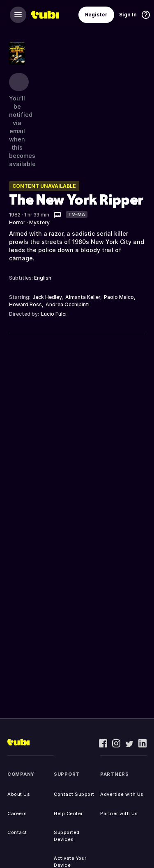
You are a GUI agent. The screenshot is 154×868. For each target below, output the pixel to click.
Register (96, 15)
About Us (19, 794)
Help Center (68, 813)
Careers (17, 813)
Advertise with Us (122, 794)
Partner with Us (119, 813)
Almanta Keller (83, 297)
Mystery (39, 222)
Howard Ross (25, 304)
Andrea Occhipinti (68, 304)
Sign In (128, 15)
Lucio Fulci (54, 314)
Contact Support (74, 794)
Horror (17, 222)
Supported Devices (67, 836)
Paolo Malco (119, 297)
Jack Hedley (47, 297)
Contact (17, 832)
